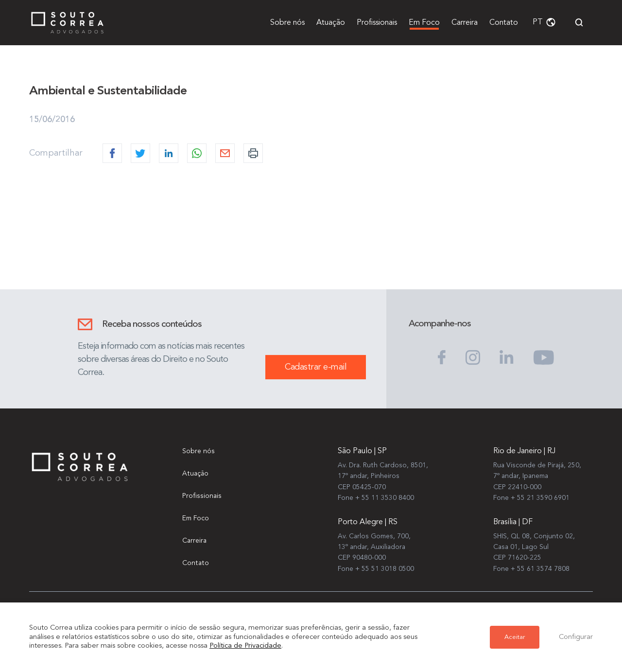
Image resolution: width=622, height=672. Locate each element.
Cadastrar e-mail (316, 367)
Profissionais (377, 23)
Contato (504, 23)
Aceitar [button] (515, 637)
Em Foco (424, 23)
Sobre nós (287, 23)
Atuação (331, 23)
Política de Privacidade (245, 646)
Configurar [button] (576, 637)
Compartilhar (56, 153)
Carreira (465, 23)
